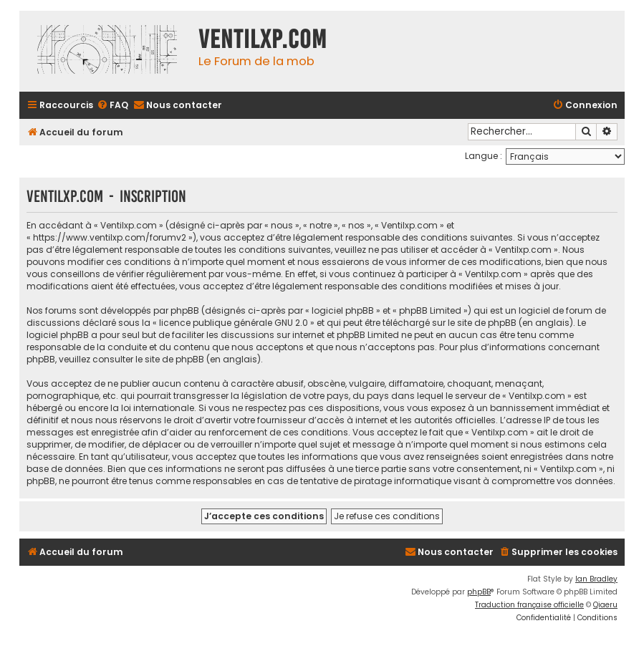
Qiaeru (605, 605)
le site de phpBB (482, 323)
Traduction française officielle (529, 605)
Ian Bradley (596, 579)
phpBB (479, 592)
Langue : (484, 156)
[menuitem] (112, 106)
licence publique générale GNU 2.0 (234, 323)
